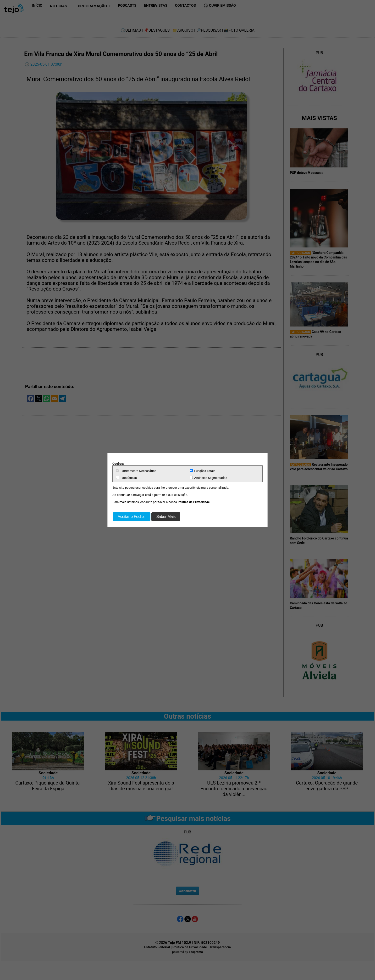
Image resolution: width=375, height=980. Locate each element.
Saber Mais (166, 517)
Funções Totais (202, 471)
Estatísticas (126, 478)
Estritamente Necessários (136, 471)
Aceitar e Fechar (132, 517)
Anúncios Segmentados (208, 478)
